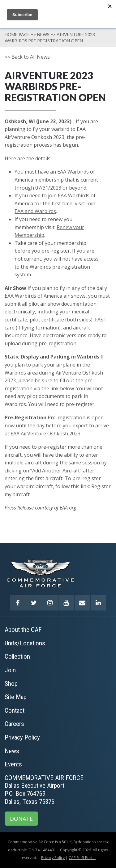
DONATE (21, 819)
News (43, 34)
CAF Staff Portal (82, 858)
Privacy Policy (53, 858)
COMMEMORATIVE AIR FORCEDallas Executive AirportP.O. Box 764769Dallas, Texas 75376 (44, 790)
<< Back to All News (27, 57)
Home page (17, 34)
